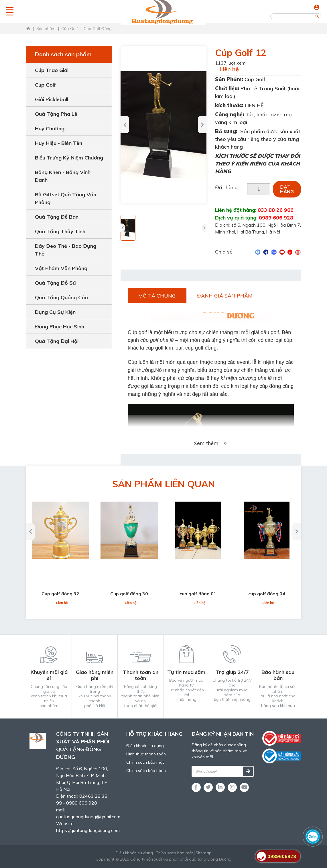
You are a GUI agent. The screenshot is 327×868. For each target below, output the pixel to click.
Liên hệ (229, 69)
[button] (123, 228)
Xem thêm (211, 443)
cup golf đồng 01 (198, 594)
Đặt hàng (287, 189)
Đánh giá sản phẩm (225, 296)
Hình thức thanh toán (146, 754)
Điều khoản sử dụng (145, 746)
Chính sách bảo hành (146, 771)
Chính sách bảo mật (145, 762)
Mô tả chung (157, 296)
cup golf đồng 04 (267, 594)
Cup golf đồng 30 (129, 594)
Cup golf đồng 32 (60, 594)
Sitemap (204, 853)
